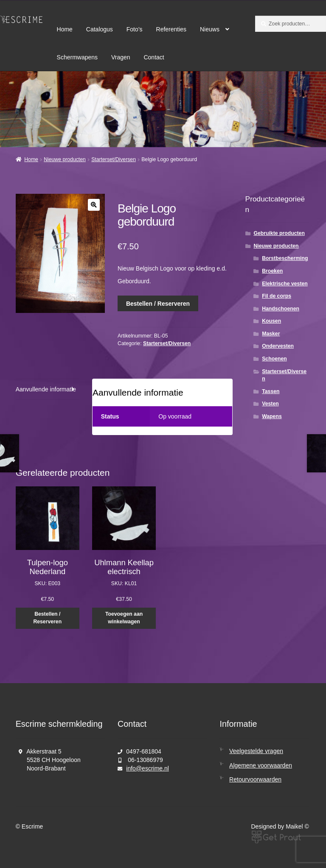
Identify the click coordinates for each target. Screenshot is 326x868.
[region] (163, 109)
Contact (154, 57)
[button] (94, 205)
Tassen (271, 391)
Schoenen (274, 359)
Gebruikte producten (279, 233)
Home (65, 29)
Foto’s (135, 29)
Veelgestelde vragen (256, 751)
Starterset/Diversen (114, 159)
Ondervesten (278, 346)
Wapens (272, 416)
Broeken (272, 271)
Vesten (270, 404)
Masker (271, 334)
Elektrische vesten (285, 284)
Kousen (271, 321)
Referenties (171, 29)
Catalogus (100, 29)
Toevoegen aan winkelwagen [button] (124, 618)
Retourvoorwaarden (255, 779)
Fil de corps (277, 296)
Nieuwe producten (65, 159)
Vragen (121, 57)
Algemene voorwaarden (261, 765)
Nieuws (210, 29)
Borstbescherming (285, 258)
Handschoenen (281, 309)
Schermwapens (77, 57)
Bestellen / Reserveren (158, 304)
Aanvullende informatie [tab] (46, 389)
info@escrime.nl (148, 768)
